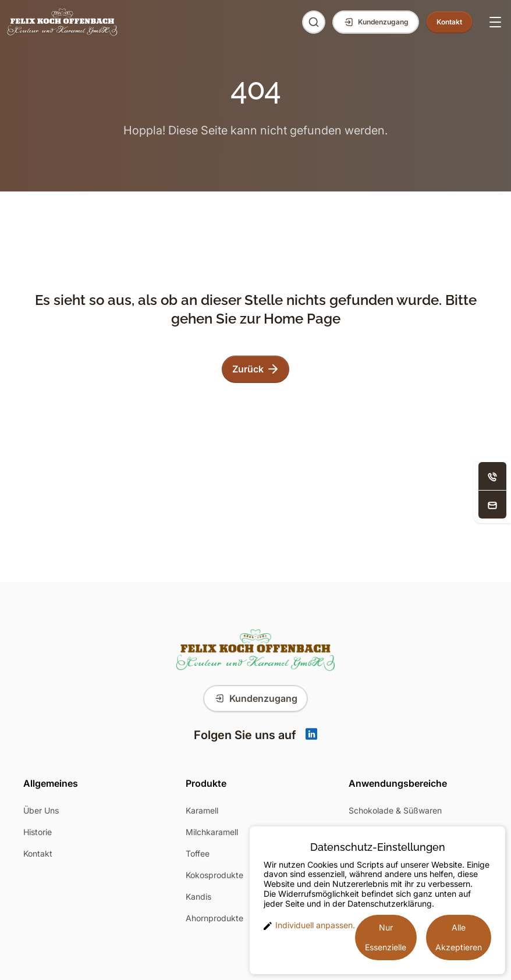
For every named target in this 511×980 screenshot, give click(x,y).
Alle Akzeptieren (459, 937)
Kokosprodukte (214, 875)
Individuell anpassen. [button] (309, 925)
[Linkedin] (311, 735)
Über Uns (41, 810)
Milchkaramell (212, 832)
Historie (38, 832)
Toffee (198, 853)
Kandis (198, 896)
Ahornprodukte (214, 918)
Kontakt (38, 853)
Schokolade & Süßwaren (395, 810)
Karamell (202, 810)
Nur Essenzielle (386, 937)
